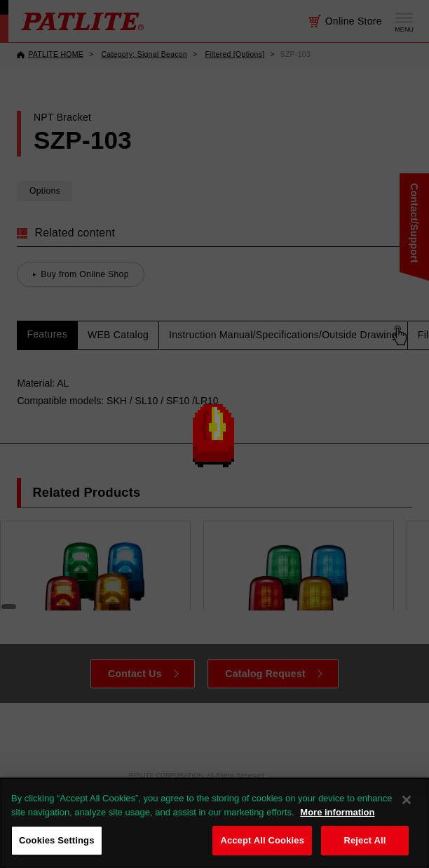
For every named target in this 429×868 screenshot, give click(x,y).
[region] (214, 823)
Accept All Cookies (262, 840)
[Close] (407, 800)
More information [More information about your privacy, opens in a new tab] (337, 812)
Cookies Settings (57, 840)
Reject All (365, 840)
